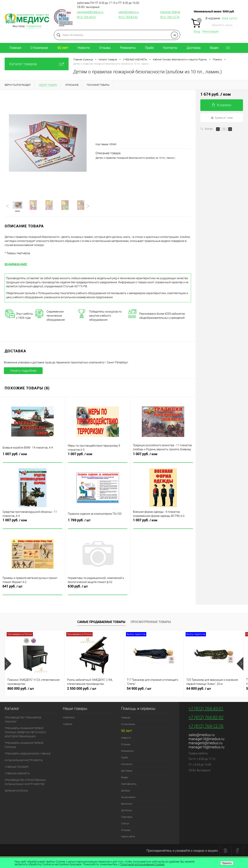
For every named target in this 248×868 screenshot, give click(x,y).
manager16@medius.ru (206, 748)
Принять (227, 863)
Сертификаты (129, 785)
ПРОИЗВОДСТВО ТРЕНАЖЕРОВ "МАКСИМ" (23, 720)
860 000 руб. (35, 691)
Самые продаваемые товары (101, 623)
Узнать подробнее (23, 371)
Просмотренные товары (151, 623)
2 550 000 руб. (94, 691)
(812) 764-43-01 (86, 17)
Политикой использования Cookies (142, 864)
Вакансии (127, 804)
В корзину (222, 105)
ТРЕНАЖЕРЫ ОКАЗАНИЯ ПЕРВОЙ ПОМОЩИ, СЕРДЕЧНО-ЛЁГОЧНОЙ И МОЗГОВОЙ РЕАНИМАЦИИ (25, 733)
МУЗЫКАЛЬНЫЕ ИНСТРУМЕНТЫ (24, 761)
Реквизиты (128, 48)
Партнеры (127, 818)
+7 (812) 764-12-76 (206, 727)
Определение (34, 26)
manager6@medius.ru (90, 12)
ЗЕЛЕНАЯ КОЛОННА (16, 791)
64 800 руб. (214, 691)
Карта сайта (128, 837)
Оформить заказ (222, 25)
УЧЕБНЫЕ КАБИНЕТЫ (17, 774)
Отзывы (105, 48)
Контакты (170, 48)
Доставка (194, 48)
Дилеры (126, 791)
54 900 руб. (154, 691)
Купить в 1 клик (222, 118)
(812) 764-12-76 (170, 17)
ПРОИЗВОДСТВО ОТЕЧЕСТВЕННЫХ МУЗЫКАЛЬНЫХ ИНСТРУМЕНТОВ (25, 783)
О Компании (39, 48)
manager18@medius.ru (174, 12)
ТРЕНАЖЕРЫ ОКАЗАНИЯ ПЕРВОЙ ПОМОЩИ (24, 746)
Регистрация (210, 31)
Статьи (125, 824)
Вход (197, 31)
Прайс (149, 48)
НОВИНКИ (69, 718)
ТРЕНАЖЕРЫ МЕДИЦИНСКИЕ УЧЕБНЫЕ (28, 754)
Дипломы (127, 811)
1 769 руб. (98, 524)
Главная (15, 48)
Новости (84, 48)
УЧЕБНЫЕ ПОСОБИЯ (16, 768)
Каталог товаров (37, 64)
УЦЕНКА (68, 725)
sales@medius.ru (129, 12)
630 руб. (98, 590)
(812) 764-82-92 (128, 17)
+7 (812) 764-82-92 (206, 718)
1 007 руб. (33, 457)
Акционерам (128, 798)
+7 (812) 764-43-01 (206, 709)
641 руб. (33, 590)
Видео (214, 48)
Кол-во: (209, 129)
